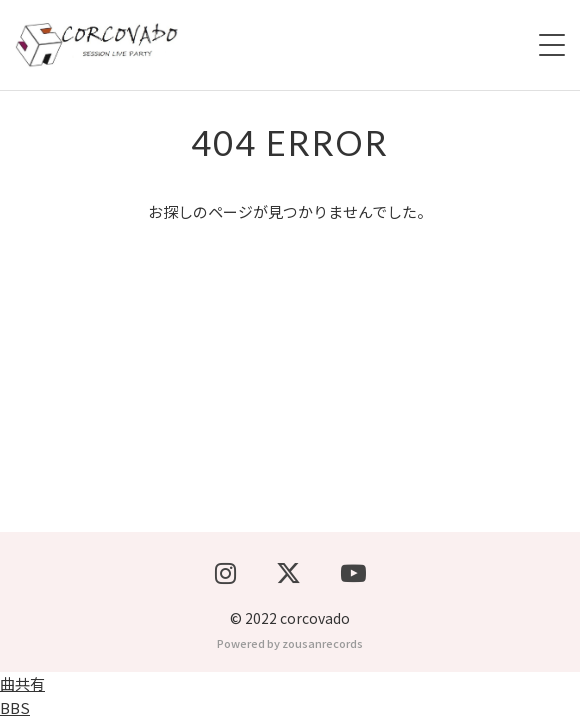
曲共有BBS (22, 695)
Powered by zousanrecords (290, 643)
